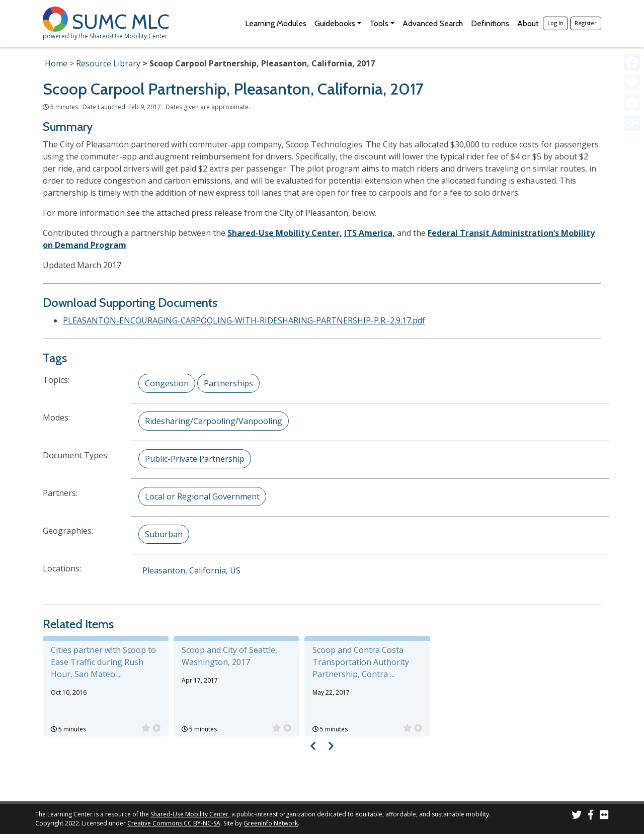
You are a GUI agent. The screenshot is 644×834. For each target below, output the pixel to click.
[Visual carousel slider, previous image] (313, 746)
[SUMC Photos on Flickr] (604, 816)
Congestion (167, 383)
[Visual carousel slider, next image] (331, 746)
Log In (555, 23)
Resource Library (108, 63)
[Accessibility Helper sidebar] (632, 12)
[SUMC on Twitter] (577, 816)
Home (56, 63)
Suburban (164, 534)
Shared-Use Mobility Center (129, 36)
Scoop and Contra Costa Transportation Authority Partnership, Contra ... (361, 662)
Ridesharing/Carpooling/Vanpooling (214, 421)
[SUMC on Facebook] (591, 816)
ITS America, (370, 233)
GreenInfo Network (271, 823)
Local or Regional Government (202, 496)
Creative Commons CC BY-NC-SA (174, 823)
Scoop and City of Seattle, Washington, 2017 (229, 656)
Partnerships (228, 383)
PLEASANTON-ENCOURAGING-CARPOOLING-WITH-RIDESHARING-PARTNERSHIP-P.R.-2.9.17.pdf (244, 320)
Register (586, 23)
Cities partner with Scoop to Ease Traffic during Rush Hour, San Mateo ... (103, 662)
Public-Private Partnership (195, 459)
